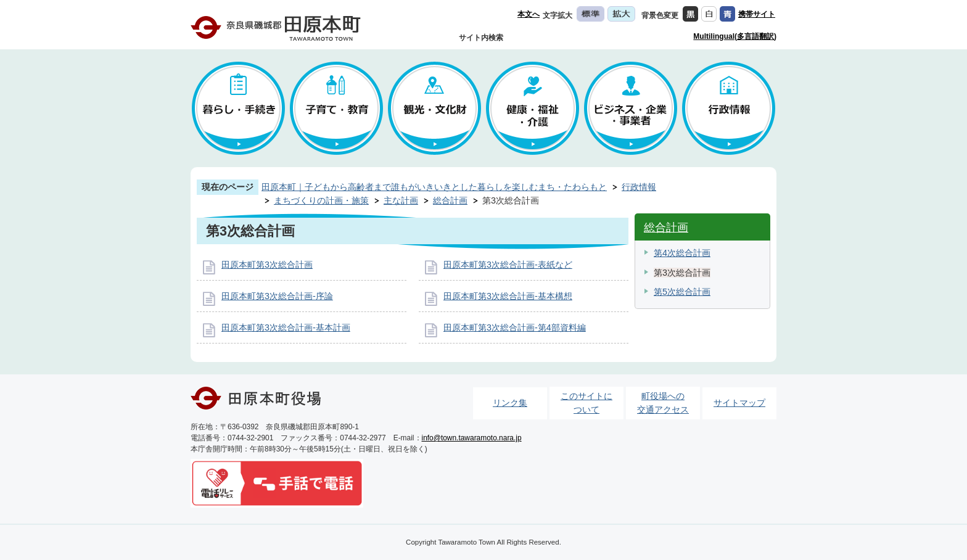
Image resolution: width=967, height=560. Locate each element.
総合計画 (450, 200)
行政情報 (639, 187)
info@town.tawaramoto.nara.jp (472, 438)
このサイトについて (586, 403)
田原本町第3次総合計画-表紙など (508, 265)
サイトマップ (739, 403)
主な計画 (401, 200)
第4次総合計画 (682, 253)
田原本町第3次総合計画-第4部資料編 (515, 327)
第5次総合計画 (682, 292)
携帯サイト (757, 14)
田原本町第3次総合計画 (267, 265)
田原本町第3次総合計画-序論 (277, 296)
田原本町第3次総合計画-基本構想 (508, 296)
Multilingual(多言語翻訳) (735, 36)
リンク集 (510, 403)
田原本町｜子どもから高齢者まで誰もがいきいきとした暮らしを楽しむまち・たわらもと (434, 187)
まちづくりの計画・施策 (321, 200)
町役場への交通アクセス (663, 403)
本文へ (529, 14)
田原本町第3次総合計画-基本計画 (286, 327)
